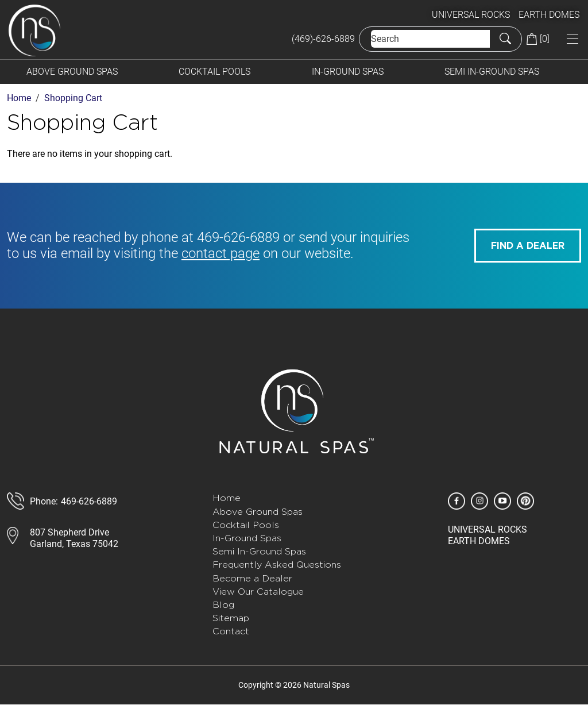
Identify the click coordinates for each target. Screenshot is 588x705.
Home (227, 498)
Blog (223, 605)
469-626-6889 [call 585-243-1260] (238, 237)
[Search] (430, 39)
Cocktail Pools (214, 72)
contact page (220, 253)
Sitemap (231, 618)
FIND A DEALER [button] (528, 246)
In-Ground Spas (348, 72)
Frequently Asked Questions (277, 565)
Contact (231, 631)
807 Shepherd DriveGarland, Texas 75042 (74, 538)
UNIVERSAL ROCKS (471, 15)
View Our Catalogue (258, 592)
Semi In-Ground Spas (492, 72)
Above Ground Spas (72, 72)
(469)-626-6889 (323, 39)
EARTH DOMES (549, 15)
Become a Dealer (252, 578)
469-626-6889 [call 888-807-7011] (89, 501)
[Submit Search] (505, 38)
